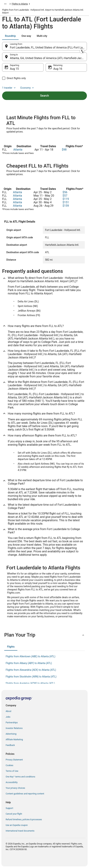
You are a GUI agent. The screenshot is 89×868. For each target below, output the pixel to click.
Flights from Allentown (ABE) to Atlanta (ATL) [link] (31, 656)
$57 (65, 196)
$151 (66, 202)
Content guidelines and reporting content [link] (25, 794)
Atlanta (18, 150)
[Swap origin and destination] (82, 51)
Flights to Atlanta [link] (20, 4)
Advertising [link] (11, 734)
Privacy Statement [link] (14, 760)
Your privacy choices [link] (15, 788)
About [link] (8, 711)
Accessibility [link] (12, 782)
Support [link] (9, 808)
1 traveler (9, 88)
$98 (64, 150)
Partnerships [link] (12, 723)
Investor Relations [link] (14, 728)
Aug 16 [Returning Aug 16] (58, 69)
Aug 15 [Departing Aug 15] (14, 69)
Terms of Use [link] (12, 771)
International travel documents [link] (20, 831)
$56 (65, 192)
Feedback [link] (10, 745)
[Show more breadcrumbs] (5, 4)
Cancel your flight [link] (14, 814)
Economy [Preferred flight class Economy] (28, 88)
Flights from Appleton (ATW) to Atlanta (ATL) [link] (30, 683)
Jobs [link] (8, 717)
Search (45, 96)
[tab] (10, 36)
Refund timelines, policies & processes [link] (24, 820)
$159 (66, 206)
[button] (44, 635)
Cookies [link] (9, 765)
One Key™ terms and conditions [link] (20, 777)
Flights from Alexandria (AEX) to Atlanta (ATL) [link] (31, 670)
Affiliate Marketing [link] (14, 740)
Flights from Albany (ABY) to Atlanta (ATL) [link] (29, 663)
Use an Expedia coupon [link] (17, 825)
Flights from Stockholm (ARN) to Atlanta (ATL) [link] (31, 677)
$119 (66, 199)
